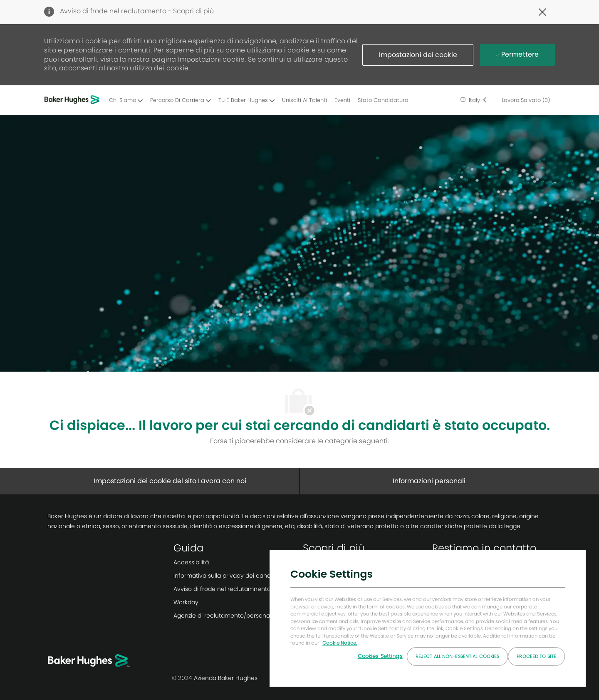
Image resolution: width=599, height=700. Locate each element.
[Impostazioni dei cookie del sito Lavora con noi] (170, 481)
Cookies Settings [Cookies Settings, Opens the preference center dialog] (380, 656)
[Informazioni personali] (429, 481)
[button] (418, 55)
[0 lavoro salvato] (524, 100)
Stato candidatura (383, 100)
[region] (428, 618)
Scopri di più (193, 11)
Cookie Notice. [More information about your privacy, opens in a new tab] (340, 643)
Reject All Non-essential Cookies (458, 656)
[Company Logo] (73, 100)
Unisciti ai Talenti (304, 100)
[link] (235, 562)
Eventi (342, 100)
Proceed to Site (536, 656)
